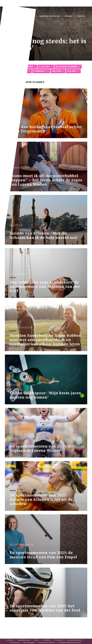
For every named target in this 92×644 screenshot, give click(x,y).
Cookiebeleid (47, 640)
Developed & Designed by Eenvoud (70, 642)
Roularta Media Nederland (47, 642)
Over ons (81, 16)
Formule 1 (40, 71)
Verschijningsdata (29, 642)
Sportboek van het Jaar (50, 16)
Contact (36, 640)
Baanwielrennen (67, 67)
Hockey (72, 71)
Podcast (69, 16)
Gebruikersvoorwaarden (74, 640)
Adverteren (10, 640)
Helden (57, 71)
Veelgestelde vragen (24, 640)
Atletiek (44, 67)
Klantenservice (15, 642)
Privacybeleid (59, 640)
